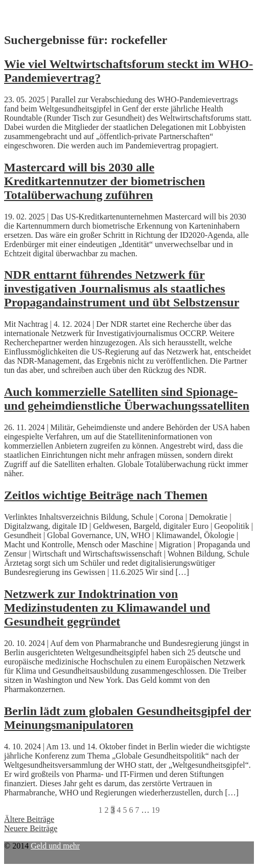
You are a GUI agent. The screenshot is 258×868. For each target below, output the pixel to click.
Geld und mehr (55, 846)
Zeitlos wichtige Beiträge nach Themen (106, 495)
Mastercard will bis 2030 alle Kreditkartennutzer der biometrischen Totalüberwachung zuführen (104, 181)
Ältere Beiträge (29, 819)
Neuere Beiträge (31, 828)
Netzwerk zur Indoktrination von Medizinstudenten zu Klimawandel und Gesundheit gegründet (107, 608)
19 (156, 810)
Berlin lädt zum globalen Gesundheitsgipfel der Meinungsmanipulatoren (127, 718)
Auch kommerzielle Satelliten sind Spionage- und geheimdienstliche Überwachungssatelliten (127, 399)
